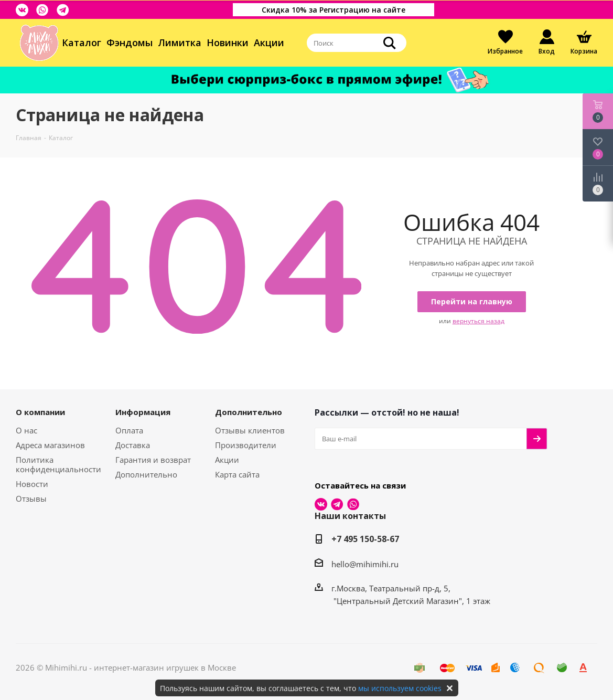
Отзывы (31, 499)
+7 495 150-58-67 (365, 539)
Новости (32, 484)
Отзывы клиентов (250, 430)
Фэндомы (130, 43)
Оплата (129, 430)
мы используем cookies (400, 688)
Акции (269, 43)
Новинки (228, 43)
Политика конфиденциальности (58, 464)
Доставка (133, 445)
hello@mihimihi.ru (365, 564)
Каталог (82, 43)
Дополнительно (146, 474)
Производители (246, 445)
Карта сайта (237, 474)
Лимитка (180, 43)
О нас (26, 430)
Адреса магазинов (50, 445)
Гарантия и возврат (153, 460)
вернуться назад (478, 321)
